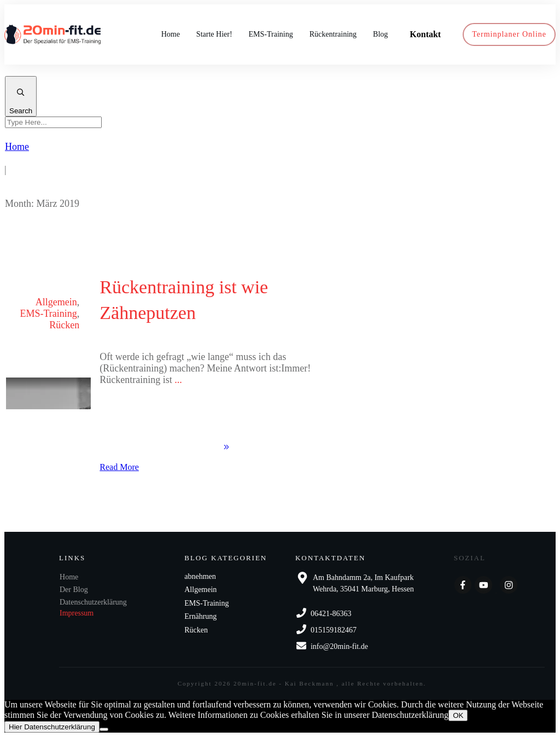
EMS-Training (48, 314)
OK (458, 715)
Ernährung (200, 616)
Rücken (64, 325)
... (178, 380)
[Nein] (104, 729)
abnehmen (200, 576)
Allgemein (56, 302)
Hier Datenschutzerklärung (52, 727)
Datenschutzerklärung (93, 602)
